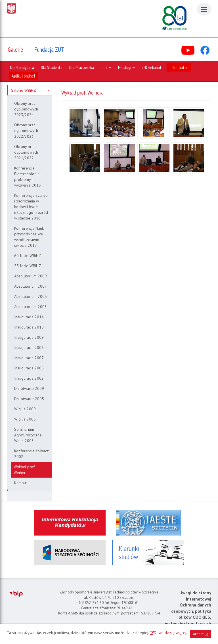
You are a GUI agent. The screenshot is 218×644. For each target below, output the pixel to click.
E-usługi (126, 67)
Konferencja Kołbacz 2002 (32, 454)
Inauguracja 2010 (29, 327)
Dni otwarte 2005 (29, 399)
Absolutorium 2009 (31, 276)
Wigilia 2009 (25, 409)
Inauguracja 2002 (29, 378)
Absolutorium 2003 (31, 307)
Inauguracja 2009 (29, 337)
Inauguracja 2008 (29, 348)
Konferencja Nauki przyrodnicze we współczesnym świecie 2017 (29, 237)
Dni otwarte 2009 (29, 388)
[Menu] (204, 9)
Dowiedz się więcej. (170, 633)
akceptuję (201, 634)
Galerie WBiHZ (30, 90)
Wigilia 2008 (25, 419)
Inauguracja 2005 (29, 368)
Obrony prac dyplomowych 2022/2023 (26, 131)
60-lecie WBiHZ (28, 256)
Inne (106, 67)
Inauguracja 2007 (29, 358)
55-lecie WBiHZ (28, 266)
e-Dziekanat (152, 67)
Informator (179, 67)
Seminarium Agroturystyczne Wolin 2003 (28, 435)
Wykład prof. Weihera (25, 470)
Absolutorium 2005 (31, 296)
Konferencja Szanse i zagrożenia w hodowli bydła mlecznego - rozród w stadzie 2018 (31, 207)
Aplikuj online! (23, 76)
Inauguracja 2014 (29, 317)
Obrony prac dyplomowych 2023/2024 (26, 109)
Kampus (21, 483)
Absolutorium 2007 (31, 286)
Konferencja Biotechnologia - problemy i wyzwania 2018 (28, 177)
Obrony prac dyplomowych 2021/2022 (26, 152)
